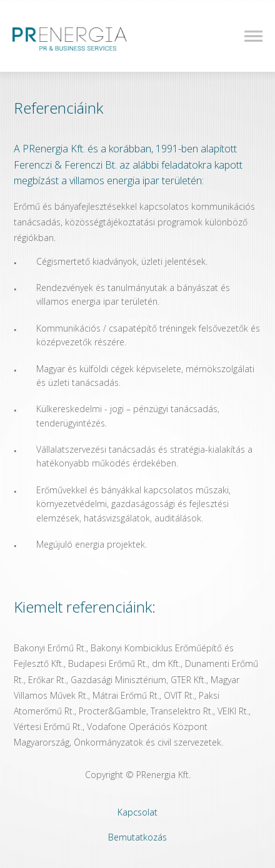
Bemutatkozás (137, 837)
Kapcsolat (137, 812)
